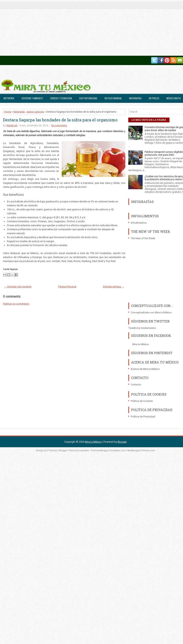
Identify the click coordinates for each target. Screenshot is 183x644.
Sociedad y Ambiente (32, 98)
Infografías (135, 98)
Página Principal (67, 287)
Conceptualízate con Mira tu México (151, 312)
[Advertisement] (76, 28)
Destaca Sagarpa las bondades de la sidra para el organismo (60, 120)
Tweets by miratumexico (142, 328)
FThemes (52, 451)
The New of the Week (143, 238)
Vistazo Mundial (113, 98)
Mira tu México (141, 344)
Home (8, 112)
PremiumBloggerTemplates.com (108, 451)
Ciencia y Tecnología (61, 98)
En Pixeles (154, 98)
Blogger (122, 442)
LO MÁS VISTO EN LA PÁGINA (149, 120)
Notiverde (9, 98)
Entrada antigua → (114, 287)
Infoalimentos (139, 223)
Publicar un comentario (16, 304)
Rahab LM (12, 126)
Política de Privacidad (143, 417)
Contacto (136, 384)
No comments (59, 126)
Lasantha (84, 451)
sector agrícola (35, 112)
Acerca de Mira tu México (145, 369)
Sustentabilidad (88, 98)
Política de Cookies (142, 401)
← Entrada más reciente (18, 287)
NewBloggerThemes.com (141, 451)
